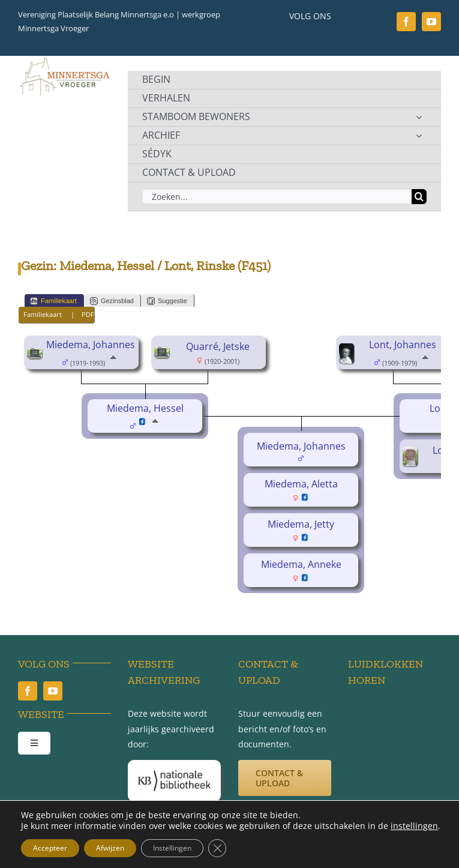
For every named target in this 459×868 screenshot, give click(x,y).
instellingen (414, 826)
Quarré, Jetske (218, 346)
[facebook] (406, 22)
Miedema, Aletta (301, 484)
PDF (88, 314)
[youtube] (431, 22)
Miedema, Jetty (301, 524)
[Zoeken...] (277, 197)
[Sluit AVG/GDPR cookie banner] (217, 848)
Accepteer (50, 848)
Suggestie (167, 301)
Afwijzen (110, 848)
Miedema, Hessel (145, 408)
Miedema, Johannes (91, 345)
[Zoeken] (419, 197)
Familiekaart (53, 301)
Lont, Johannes (403, 345)
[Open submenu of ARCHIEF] (419, 136)
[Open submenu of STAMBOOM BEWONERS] (419, 117)
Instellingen (172, 848)
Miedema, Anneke (301, 564)
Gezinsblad (112, 301)
